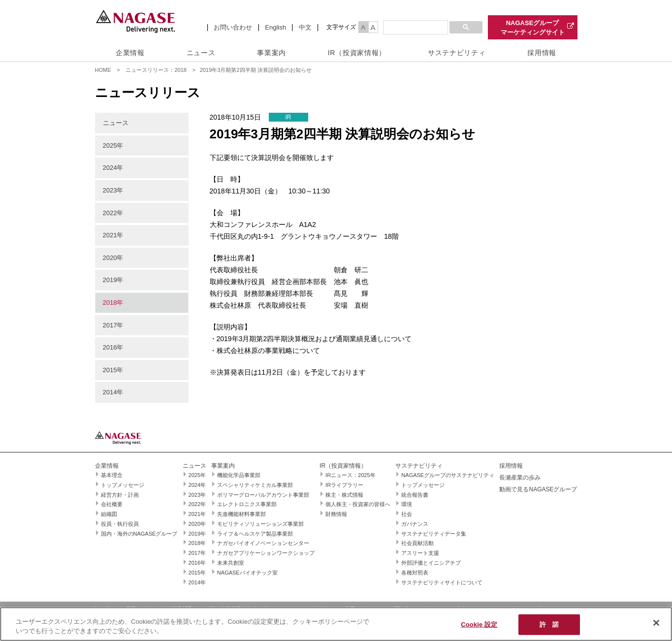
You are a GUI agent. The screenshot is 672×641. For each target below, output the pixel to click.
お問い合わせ (233, 27)
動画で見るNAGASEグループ (538, 489)
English (275, 27)
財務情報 (336, 514)
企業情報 (130, 53)
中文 (305, 27)
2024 (110, 168)
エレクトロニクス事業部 (247, 504)
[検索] (415, 28)
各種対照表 (415, 573)
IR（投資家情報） (357, 53)
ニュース (201, 53)
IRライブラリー (344, 485)
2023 (110, 190)
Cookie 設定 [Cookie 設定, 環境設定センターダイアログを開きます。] (479, 625)
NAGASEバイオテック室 (247, 573)
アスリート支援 (420, 553)
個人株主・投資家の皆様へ (358, 504)
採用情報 (542, 53)
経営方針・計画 (120, 495)
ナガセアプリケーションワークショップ (266, 553)
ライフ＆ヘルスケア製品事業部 (255, 534)
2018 (110, 303)
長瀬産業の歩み (520, 478)
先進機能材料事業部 (241, 514)
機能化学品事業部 (239, 475)
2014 (110, 392)
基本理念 (112, 475)
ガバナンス (415, 524)
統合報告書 (415, 495)
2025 (110, 145)
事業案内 (272, 53)
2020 (110, 258)
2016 (110, 347)
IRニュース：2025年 (350, 475)
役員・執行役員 (120, 524)
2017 (110, 325)
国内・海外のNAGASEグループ (139, 534)
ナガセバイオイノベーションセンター (263, 543)
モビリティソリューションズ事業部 (260, 524)
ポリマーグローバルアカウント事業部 (263, 495)
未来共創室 (231, 563)
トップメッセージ (123, 485)
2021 (110, 235)
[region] (336, 624)
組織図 (109, 514)
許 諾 (549, 625)
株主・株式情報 (344, 495)
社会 (407, 514)
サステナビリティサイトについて (442, 582)
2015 (110, 370)
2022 (110, 213)
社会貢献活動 (417, 543)
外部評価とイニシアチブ (431, 563)
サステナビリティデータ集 (434, 534)
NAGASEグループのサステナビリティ (448, 475)
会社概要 (112, 504)
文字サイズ (341, 27)
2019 (110, 280)
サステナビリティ (457, 53)
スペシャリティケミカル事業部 (255, 485)
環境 (407, 504)
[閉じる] (656, 623)
